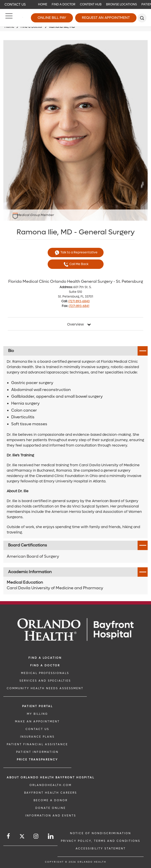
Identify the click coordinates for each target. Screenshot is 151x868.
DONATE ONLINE (51, 808)
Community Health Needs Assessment (45, 688)
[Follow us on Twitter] (22, 837)
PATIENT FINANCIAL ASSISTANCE (37, 744)
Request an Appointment (106, 18)
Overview (75, 324)
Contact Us (15, 4)
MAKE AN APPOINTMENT (37, 721)
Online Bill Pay (52, 18)
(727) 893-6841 (79, 306)
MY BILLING (37, 714)
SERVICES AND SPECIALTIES (45, 681)
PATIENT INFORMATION (37, 752)
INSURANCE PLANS (37, 737)
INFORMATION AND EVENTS (51, 816)
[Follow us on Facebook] (9, 836)
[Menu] (9, 18)
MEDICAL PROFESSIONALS (45, 673)
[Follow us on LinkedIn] (51, 836)
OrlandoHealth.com (51, 785)
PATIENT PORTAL (37, 706)
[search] (142, 18)
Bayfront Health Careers (51, 793)
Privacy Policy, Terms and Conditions (101, 841)
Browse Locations (121, 4)
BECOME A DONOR (51, 800)
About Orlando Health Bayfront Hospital (51, 777)
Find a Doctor (64, 4)
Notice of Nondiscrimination (101, 833)
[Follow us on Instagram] (36, 836)
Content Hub (91, 4)
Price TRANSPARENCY (37, 760)
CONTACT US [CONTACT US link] (37, 729)
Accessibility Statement (101, 849)
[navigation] (75, 4)
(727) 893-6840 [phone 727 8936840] (79, 301)
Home (43, 4)
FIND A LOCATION (45, 658)
